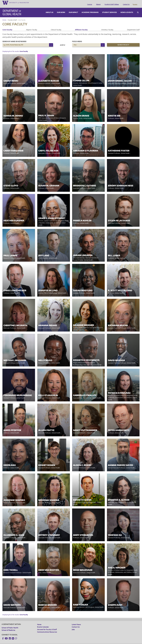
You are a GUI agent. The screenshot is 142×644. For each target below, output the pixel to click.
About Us (49, 9)
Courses (89, 3)
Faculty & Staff (12, 17)
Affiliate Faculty (81, 27)
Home (4, 17)
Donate (135, 3)
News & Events (127, 9)
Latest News (76, 621)
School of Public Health (10, 625)
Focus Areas (77, 38)
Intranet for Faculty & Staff (47, 626)
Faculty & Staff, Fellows (111, 3)
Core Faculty (7, 27)
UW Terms (40, 642)
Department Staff (133, 27)
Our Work (61, 9)
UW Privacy (31, 642)
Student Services (109, 9)
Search (138, 9)
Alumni (98, 3)
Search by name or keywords (14, 38)
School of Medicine (8, 627)
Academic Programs (90, 9)
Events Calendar (43, 624)
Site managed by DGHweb (53, 642)
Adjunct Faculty (32, 27)
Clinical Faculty (56, 27)
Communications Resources (47, 629)
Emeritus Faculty (107, 27)
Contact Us (126, 3)
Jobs (73, 626)
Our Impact (73, 9)
